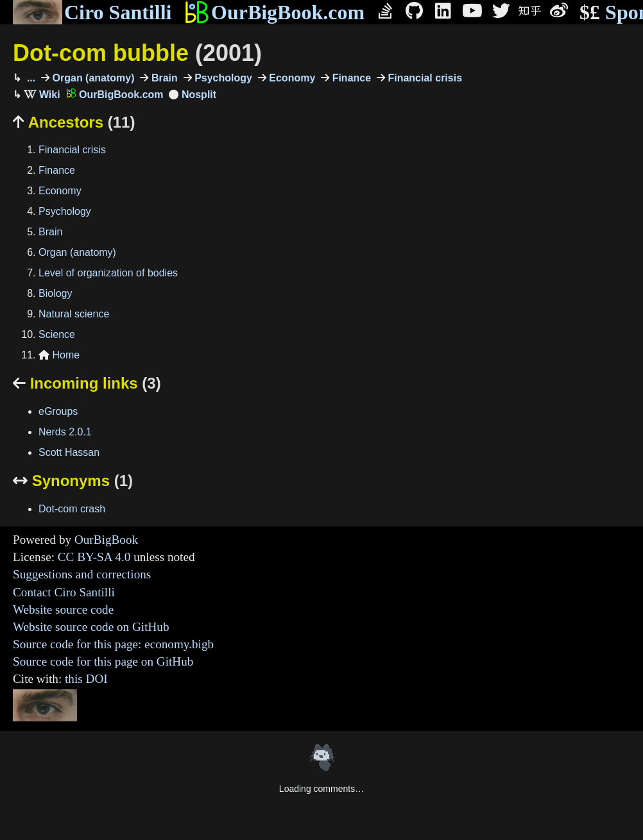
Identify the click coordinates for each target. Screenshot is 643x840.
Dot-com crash (72, 509)
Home (59, 355)
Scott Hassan (69, 452)
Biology (55, 293)
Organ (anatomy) (92, 78)
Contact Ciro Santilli (64, 592)
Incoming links (87, 383)
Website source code (63, 609)
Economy (291, 78)
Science (57, 334)
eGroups (58, 411)
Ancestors (74, 122)
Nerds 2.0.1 (65, 432)
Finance (350, 78)
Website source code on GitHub (91, 627)
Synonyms (73, 481)
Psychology (222, 78)
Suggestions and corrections (82, 574)
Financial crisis (424, 78)
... (30, 78)
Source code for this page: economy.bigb (113, 644)
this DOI (86, 679)
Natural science (74, 314)
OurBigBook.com (274, 12)
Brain (163, 78)
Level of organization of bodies (108, 273)
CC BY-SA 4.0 (94, 557)
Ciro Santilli (92, 12)
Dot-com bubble (137, 53)
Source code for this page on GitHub (103, 661)
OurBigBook (106, 540)
